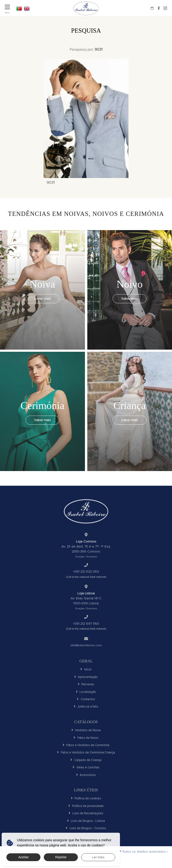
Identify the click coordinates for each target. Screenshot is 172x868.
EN (28, 8)
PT (20, 8)
